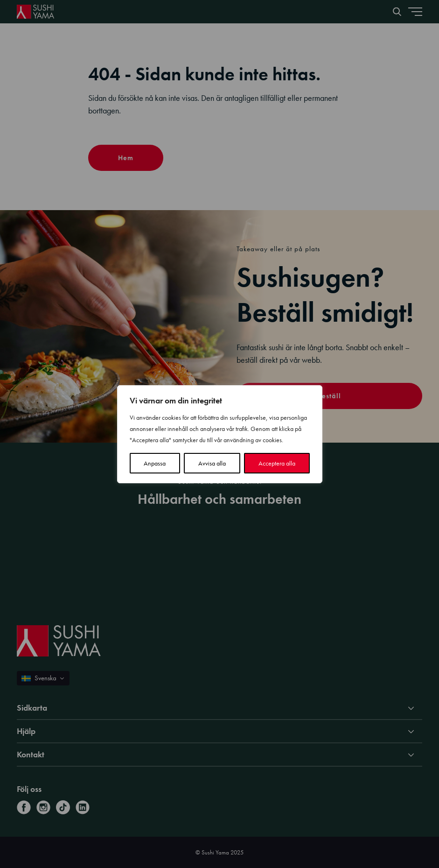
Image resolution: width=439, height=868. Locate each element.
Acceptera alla (277, 463)
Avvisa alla (212, 463)
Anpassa (155, 463)
